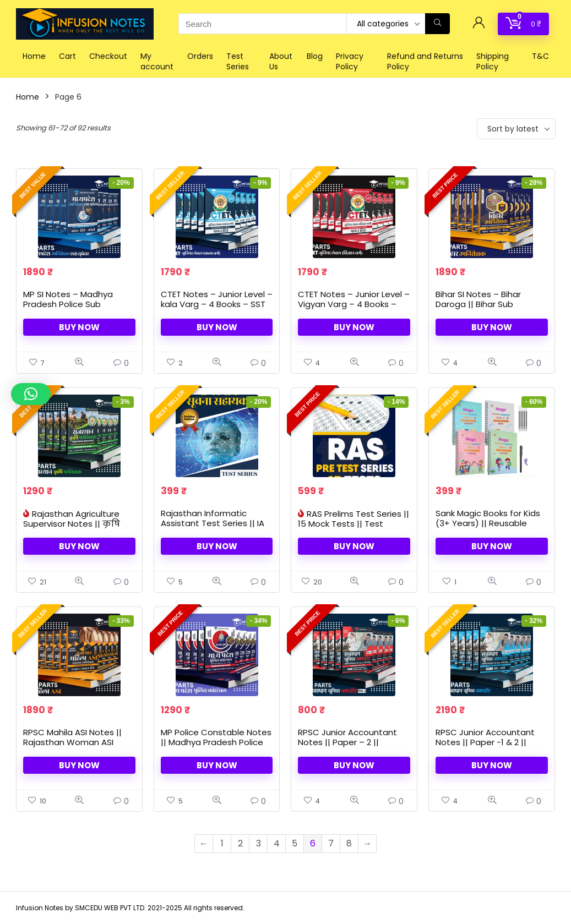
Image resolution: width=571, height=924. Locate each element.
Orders (200, 56)
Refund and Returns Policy (425, 61)
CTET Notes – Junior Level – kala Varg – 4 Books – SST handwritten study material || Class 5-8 (217, 309)
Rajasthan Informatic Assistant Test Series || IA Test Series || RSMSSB (213, 523)
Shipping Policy (493, 61)
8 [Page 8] (349, 843)
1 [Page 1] (222, 843)
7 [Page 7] (331, 843)
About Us (281, 61)
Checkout (108, 56)
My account (157, 61)
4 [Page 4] (277, 843)
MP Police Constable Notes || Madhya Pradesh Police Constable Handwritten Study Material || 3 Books (216, 747)
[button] (31, 394)
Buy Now (79, 327)
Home (34, 56)
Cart (67, 56)
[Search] (437, 24)
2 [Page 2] (240, 843)
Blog (315, 56)
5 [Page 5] (295, 843)
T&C (540, 56)
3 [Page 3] (259, 843)
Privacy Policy (350, 61)
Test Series (238, 61)
